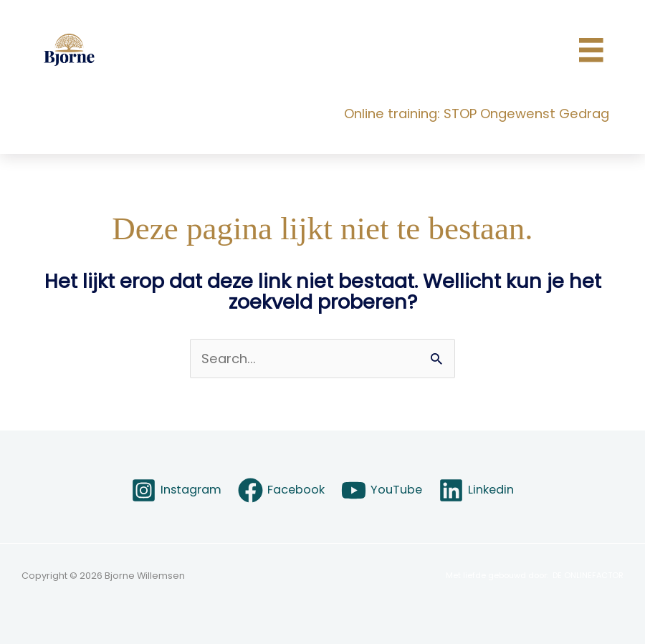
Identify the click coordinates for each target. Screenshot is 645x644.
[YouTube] (382, 490)
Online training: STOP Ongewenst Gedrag (477, 114)
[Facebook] (281, 490)
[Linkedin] (477, 490)
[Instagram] (176, 490)
